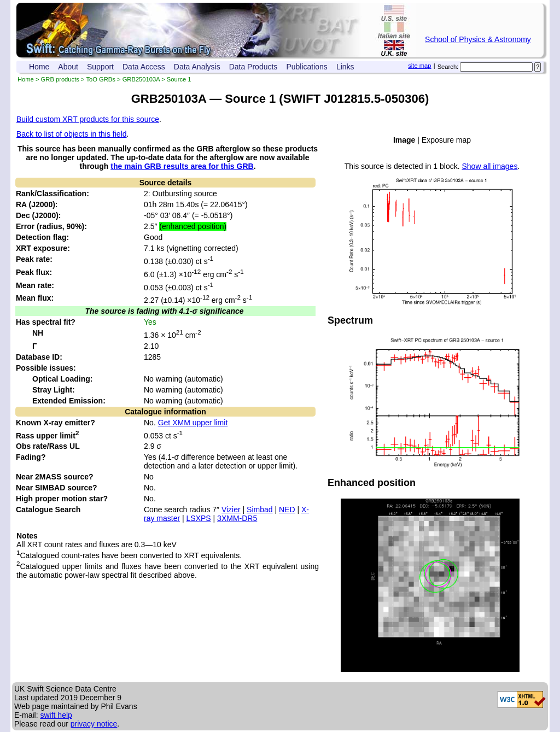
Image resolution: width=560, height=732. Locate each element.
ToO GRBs (100, 79)
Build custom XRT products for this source (88, 119)
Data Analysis (197, 67)
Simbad (259, 510)
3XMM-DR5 (237, 518)
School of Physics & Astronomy (478, 39)
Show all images (489, 166)
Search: (448, 67)
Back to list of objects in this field (72, 134)
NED (287, 510)
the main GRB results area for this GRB (182, 166)
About (68, 67)
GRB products (60, 79)
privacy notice (94, 724)
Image (404, 140)
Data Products (253, 67)
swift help (56, 715)
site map (419, 66)
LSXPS (199, 518)
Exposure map (446, 140)
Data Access (144, 67)
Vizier (231, 510)
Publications (307, 67)
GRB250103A (141, 79)
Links (345, 67)
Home (39, 67)
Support (100, 67)
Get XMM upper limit (193, 423)
